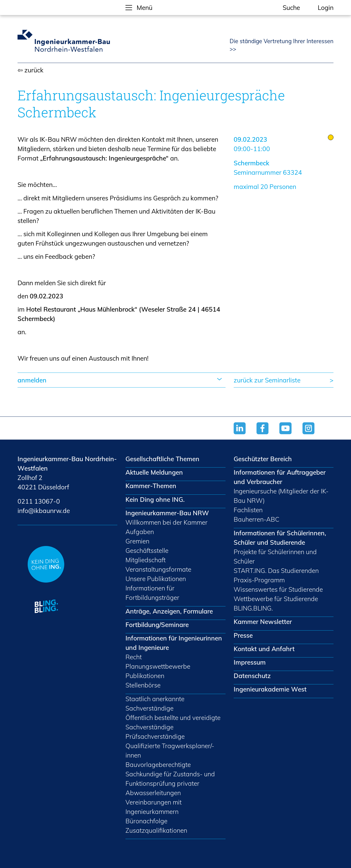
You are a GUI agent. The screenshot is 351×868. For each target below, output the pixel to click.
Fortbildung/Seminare (157, 625)
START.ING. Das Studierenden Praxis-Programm (276, 575)
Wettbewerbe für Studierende (276, 599)
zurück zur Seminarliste (267, 380)
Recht (134, 657)
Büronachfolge (146, 821)
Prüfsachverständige (155, 736)
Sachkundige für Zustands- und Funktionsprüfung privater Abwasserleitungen (170, 783)
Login (326, 7)
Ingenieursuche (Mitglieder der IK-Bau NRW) (281, 496)
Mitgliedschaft (146, 560)
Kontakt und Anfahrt (264, 649)
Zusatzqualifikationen (156, 830)
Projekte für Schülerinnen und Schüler (275, 556)
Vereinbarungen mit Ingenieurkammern (154, 807)
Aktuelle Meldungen (154, 472)
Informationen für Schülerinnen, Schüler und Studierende (280, 538)
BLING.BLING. (253, 608)
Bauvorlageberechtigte (158, 765)
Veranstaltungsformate (158, 569)
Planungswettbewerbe (158, 666)
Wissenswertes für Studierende (278, 589)
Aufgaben (140, 532)
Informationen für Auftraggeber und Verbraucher (280, 477)
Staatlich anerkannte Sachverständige (155, 703)
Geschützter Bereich (263, 459)
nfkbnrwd (44, 511)
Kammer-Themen (151, 486)
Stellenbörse (143, 685)
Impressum (250, 662)
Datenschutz (252, 676)
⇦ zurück (30, 70)
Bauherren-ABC (257, 519)
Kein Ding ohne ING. (155, 499)
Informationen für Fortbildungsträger (152, 593)
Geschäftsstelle (147, 550)
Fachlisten (248, 510)
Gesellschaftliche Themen (162, 459)
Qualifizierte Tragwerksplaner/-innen (170, 750)
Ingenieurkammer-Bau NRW (167, 513)
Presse (243, 635)
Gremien (137, 541)
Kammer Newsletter (263, 622)
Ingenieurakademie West (270, 689)
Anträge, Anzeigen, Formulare (169, 611)
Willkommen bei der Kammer (166, 522)
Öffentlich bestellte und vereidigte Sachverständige (173, 722)
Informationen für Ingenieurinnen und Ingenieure (174, 643)
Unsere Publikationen (156, 579)
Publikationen (145, 676)
